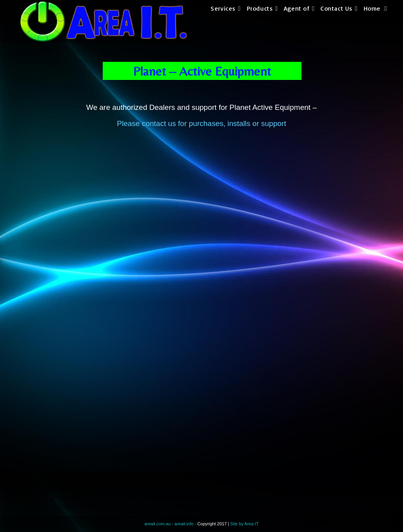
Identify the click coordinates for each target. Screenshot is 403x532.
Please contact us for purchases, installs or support (201, 123)
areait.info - (186, 524)
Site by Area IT (244, 524)
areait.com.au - (159, 524)
